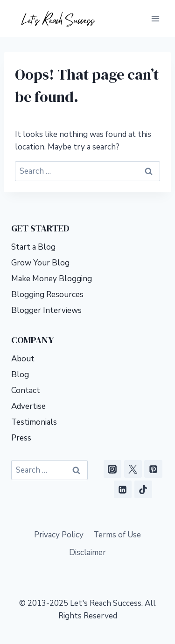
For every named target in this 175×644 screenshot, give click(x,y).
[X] (133, 469)
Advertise (28, 406)
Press (21, 438)
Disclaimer (87, 552)
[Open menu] (155, 18)
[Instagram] (112, 469)
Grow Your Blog (40, 263)
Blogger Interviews (46, 310)
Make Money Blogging (52, 279)
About (23, 359)
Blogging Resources (47, 295)
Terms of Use (117, 535)
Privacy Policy (59, 535)
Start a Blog (33, 247)
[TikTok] (143, 489)
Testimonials (34, 422)
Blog (20, 375)
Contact (26, 390)
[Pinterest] (153, 469)
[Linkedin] (123, 489)
